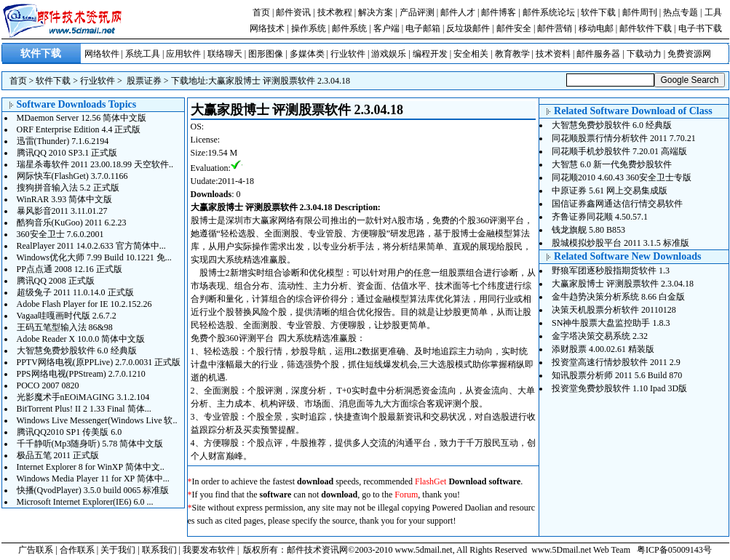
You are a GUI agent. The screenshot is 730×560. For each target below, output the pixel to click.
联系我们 (159, 550)
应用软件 (183, 54)
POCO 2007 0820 (48, 385)
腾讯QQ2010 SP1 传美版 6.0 (70, 432)
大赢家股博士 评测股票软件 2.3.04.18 (279, 81)
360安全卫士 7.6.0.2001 (60, 234)
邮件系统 (349, 28)
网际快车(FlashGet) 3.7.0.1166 (72, 176)
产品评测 (417, 12)
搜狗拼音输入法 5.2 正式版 (68, 188)
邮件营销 (555, 28)
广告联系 (36, 550)
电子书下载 (700, 28)
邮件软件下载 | (648, 28)
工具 (713, 12)
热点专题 (681, 12)
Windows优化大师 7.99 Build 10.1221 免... (94, 257)
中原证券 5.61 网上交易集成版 (610, 191)
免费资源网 (689, 54)
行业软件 (348, 54)
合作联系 (77, 550)
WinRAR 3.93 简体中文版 (65, 199)
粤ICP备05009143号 (674, 550)
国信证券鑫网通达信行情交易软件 (617, 204)
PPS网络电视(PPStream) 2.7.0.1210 (81, 374)
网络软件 (102, 54)
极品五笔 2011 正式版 (58, 455)
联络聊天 (225, 54)
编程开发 (430, 54)
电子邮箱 (423, 28)
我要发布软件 (209, 550)
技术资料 (553, 54)
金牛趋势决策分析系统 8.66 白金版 (618, 297)
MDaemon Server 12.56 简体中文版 (82, 118)
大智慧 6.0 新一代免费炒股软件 (612, 164)
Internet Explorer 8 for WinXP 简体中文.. (91, 467)
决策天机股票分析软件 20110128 (614, 310)
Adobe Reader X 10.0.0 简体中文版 (81, 339)
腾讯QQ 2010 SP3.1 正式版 (67, 153)
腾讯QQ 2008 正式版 (56, 281)
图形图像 (266, 54)
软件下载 (598, 12)
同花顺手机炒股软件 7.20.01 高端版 (619, 151)
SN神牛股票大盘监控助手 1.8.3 (611, 323)
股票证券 (144, 81)
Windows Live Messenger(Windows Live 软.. (97, 420)
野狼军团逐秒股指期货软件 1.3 (611, 271)
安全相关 (471, 54)
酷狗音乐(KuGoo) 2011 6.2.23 (72, 223)
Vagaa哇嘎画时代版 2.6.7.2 (67, 316)
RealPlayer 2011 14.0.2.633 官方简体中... (91, 246)
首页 (261, 12)
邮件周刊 (640, 12)
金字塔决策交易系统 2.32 (600, 336)
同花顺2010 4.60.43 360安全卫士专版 (622, 177)
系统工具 (143, 54)
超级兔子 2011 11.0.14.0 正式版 (75, 292)
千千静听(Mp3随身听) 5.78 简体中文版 (90, 444)
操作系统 (309, 28)
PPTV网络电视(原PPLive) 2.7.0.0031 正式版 (99, 362)
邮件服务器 (598, 54)
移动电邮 (596, 28)
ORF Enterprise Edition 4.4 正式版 (79, 129)
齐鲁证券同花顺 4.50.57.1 (600, 217)
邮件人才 (458, 12)
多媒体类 (307, 54)
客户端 (386, 28)
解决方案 (376, 12)
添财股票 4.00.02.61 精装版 (603, 349)
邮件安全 (514, 28)
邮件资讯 (293, 12)
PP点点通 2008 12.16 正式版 (70, 269)
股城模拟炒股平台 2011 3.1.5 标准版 (620, 243)
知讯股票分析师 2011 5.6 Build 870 (617, 375)
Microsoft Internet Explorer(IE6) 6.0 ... (85, 502)
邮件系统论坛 (549, 12)
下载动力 (644, 54)
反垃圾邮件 (468, 28)
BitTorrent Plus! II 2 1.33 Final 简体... (84, 409)
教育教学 (512, 54)
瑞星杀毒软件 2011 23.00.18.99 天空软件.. (95, 164)
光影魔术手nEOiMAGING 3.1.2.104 (83, 397)
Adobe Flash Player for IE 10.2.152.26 (84, 304)
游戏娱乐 (389, 54)
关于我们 (118, 550)
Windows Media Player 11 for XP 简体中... (93, 479)
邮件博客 (499, 12)
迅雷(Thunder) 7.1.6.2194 (63, 141)
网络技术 (267, 28)
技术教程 (335, 12)
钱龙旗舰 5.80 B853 (588, 230)
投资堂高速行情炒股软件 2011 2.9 (616, 362)
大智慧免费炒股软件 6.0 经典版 (77, 351)
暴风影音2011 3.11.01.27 (62, 211)
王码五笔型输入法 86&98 (65, 327)
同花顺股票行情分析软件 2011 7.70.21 (624, 138)
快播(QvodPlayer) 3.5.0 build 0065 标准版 (93, 490)
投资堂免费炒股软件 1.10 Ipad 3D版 (619, 388)
